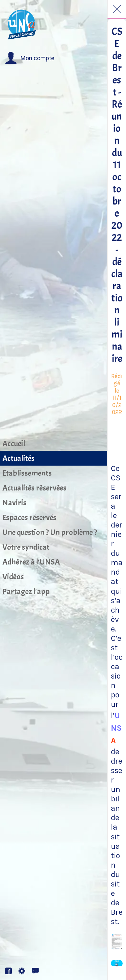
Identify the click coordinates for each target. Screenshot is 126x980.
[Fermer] (117, 9)
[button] (30, 58)
